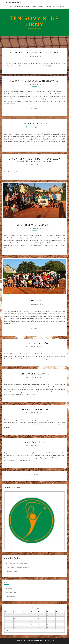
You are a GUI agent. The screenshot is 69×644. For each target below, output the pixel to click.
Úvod (11, 7)
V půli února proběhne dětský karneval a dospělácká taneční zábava (34, 160)
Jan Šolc (40, 56)
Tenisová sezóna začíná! (34, 374)
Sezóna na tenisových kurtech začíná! (34, 81)
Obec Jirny (9, 588)
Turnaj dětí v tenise (35, 123)
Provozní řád (50, 7)
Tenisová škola (61, 7)
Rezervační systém (11, 592)
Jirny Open (35, 301)
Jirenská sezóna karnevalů (34, 409)
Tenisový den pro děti (35, 343)
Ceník (34, 7)
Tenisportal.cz (10, 596)
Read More (35, 109)
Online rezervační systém (22, 7)
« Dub (6, 631)
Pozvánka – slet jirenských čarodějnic (34, 53)
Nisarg (52, 640)
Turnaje (41, 7)
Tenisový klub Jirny (13, 2)
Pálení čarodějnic (35, 442)
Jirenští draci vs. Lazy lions (34, 225)
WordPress (39, 640)
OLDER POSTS (34, 475)
